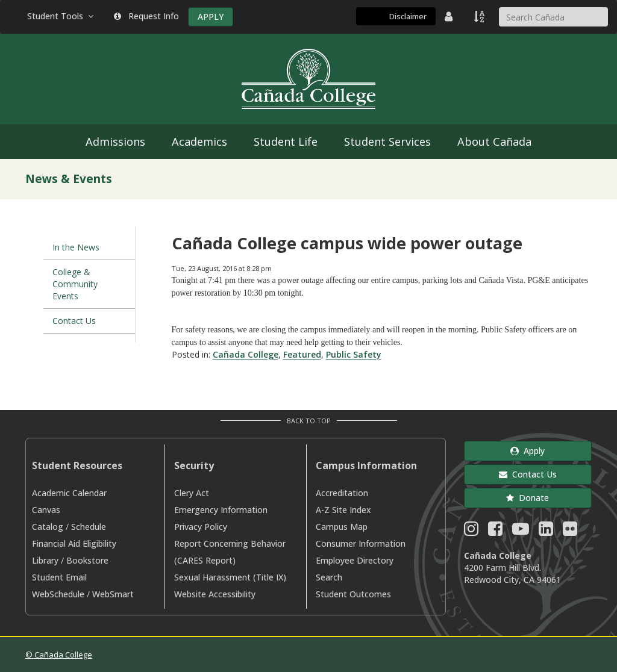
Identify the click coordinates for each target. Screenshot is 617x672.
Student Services (387, 142)
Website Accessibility (215, 594)
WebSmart (113, 594)
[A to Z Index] (480, 16)
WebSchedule (58, 594)
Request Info (146, 16)
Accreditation (342, 493)
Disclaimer (408, 16)
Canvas (46, 510)
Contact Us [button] (528, 474)
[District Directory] (450, 16)
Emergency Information (221, 510)
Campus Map (342, 527)
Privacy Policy (201, 527)
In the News (76, 247)
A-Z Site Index (343, 510)
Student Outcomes (353, 594)
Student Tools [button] (61, 16)
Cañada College (246, 354)
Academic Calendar (69, 493)
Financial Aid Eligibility (74, 543)
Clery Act (192, 493)
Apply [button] (528, 451)
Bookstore (87, 560)
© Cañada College (59, 655)
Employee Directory (355, 560)
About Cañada (494, 142)
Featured (302, 354)
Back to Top (309, 421)
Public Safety (354, 354)
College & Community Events (75, 284)
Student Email (59, 577)
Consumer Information (361, 543)
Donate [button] (528, 498)
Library (45, 560)
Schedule (89, 527)
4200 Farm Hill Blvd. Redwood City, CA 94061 (512, 574)
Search (329, 577)
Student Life (286, 142)
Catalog (48, 527)
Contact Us (74, 321)
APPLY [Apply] (211, 17)
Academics (199, 142)
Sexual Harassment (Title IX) (230, 577)
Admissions (115, 142)
